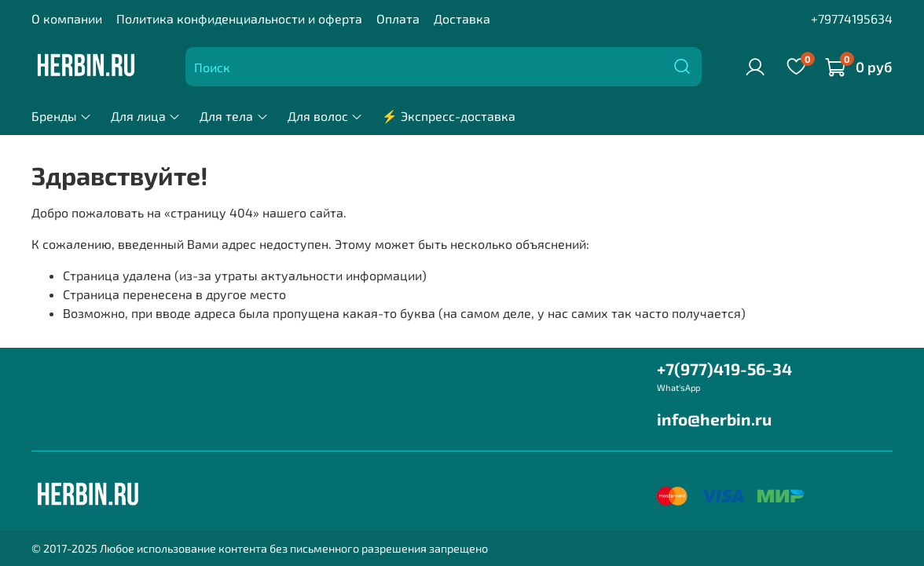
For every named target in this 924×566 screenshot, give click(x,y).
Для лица (146, 116)
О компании (67, 18)
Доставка (462, 18)
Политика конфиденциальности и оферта (239, 18)
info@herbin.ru (714, 419)
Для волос (325, 116)
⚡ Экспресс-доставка (449, 116)
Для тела (234, 116)
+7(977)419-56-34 (724, 369)
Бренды (62, 116)
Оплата (398, 18)
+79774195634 (852, 18)
